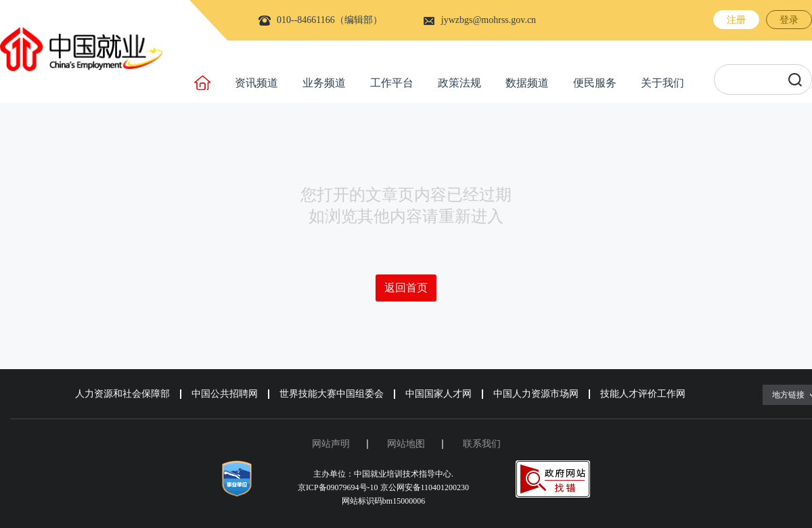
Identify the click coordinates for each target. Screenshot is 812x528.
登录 (789, 20)
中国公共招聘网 (225, 394)
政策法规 (459, 83)
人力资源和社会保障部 (122, 394)
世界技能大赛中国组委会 (332, 394)
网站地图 (406, 444)
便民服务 (595, 83)
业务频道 (324, 83)
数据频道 (527, 83)
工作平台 (392, 83)
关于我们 (662, 83)
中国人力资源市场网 (536, 394)
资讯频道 (256, 83)
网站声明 (331, 444)
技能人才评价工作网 (643, 394)
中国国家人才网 (438, 394)
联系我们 (482, 444)
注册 (736, 20)
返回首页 (406, 288)
